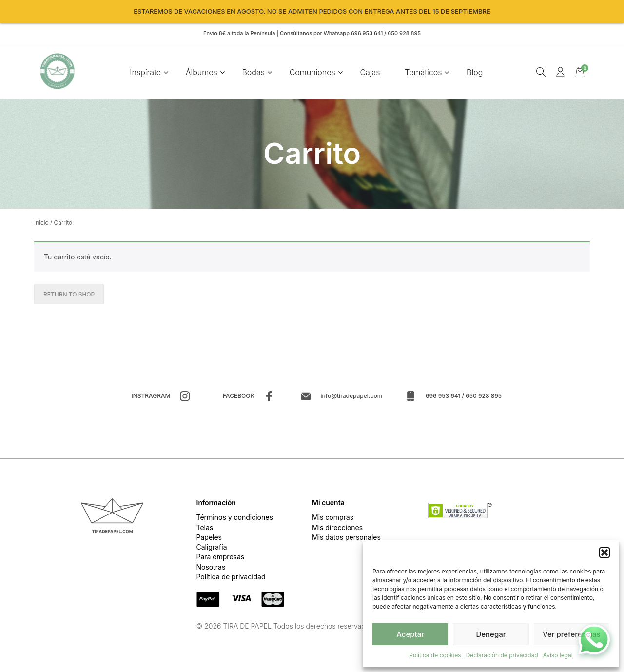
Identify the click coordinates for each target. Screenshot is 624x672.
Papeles (209, 539)
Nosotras (211, 569)
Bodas (254, 73)
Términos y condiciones (235, 520)
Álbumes (202, 73)
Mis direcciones (337, 529)
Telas (205, 529)
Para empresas (221, 559)
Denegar (491, 634)
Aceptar (410, 634)
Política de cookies (435, 655)
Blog (475, 73)
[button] (604, 553)
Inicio (41, 225)
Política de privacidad (231, 579)
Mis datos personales (346, 539)
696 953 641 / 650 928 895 (464, 398)
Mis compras (333, 520)
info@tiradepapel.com (351, 398)
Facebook (239, 398)
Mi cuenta (328, 504)
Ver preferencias (572, 634)
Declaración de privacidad (502, 655)
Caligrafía (212, 549)
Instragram (151, 398)
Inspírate (146, 73)
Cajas (371, 73)
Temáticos (424, 73)
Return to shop (69, 296)
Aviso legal (558, 655)
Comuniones (313, 73)
